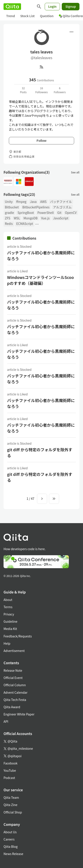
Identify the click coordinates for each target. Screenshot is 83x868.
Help (7, 643)
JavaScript (61, 218)
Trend (11, 16)
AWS (43, 202)
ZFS (8, 218)
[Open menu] (71, 32)
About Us (10, 832)
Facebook (11, 763)
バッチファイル (61, 202)
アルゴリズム (62, 207)
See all (75, 172)
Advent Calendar (15, 692)
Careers (9, 839)
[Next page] (42, 499)
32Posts (23, 90)
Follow (41, 141)
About (8, 600)
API (6, 721)
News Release (13, 854)
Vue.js (45, 218)
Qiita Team (11, 797)
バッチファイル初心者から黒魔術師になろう (41, 256)
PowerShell (46, 213)
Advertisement (14, 651)
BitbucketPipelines (36, 207)
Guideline (11, 621)
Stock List (27, 16)
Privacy (9, 614)
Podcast (9, 778)
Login (52, 6)
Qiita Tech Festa (15, 700)
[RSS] (42, 67)
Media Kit (10, 629)
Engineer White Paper (19, 714)
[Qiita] (12, 7)
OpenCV (71, 213)
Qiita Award (12, 707)
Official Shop (13, 812)
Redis (9, 224)
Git (59, 213)
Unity (9, 202)
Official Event (13, 678)
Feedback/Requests (18, 636)
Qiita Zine (11, 805)
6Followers (60, 90)
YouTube (10, 770)
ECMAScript (25, 224)
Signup (71, 6)
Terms (8, 607)
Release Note (13, 670)
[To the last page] (54, 499)
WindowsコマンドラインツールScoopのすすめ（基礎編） (41, 280)
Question (47, 16)
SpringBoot (26, 213)
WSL (17, 218)
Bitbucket (12, 207)
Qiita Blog (11, 846)
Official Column (15, 685)
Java (33, 202)
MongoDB (30, 218)
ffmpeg (21, 202)
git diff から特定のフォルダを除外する (40, 452)
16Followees (41, 90)
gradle (9, 213)
